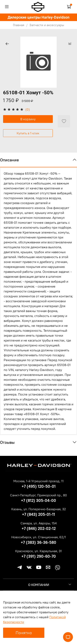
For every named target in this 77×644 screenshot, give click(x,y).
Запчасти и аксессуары (47, 25)
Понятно (24, 633)
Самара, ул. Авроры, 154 (39, 523)
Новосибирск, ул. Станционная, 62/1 (39, 537)
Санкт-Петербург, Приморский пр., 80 (38, 495)
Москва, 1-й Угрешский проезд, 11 (38, 481)
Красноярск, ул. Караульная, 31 (38, 551)
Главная (19, 25)
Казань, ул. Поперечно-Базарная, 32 (39, 509)
